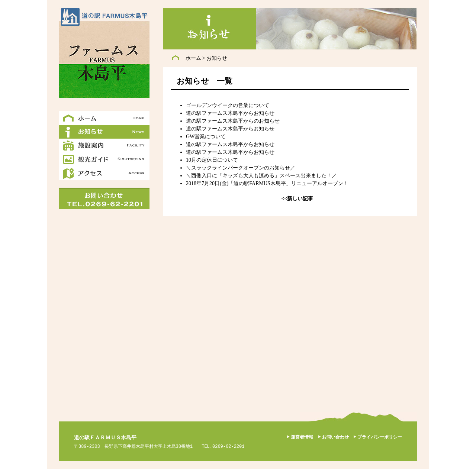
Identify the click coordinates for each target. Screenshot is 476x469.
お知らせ (217, 58)
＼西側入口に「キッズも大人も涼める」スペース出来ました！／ (261, 176)
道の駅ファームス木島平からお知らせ (230, 113)
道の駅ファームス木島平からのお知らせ (233, 121)
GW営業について (206, 137)
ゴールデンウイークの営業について (228, 105)
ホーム (193, 58)
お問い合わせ (335, 437)
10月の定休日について (212, 160)
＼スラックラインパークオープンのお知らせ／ (241, 168)
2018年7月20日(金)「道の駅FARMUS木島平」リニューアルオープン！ (267, 183)
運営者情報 (302, 437)
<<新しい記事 (297, 199)
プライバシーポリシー (380, 437)
